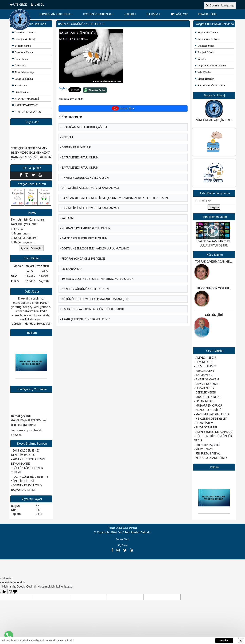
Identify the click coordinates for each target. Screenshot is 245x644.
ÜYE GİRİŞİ (19, 5)
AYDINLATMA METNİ (26, 99)
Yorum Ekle (123, 103)
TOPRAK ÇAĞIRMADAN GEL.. (214, 262)
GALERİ (129, 14)
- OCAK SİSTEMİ (204, 423)
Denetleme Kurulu (23, 52)
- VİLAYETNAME (204, 449)
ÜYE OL (37, 5)
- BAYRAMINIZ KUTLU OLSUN (79, 152)
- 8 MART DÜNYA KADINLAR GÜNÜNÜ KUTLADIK (92, 304)
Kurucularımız (21, 59)
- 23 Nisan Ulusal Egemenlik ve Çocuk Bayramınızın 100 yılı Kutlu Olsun (114, 192)
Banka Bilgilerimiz (23, 79)
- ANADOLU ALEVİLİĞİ (208, 410)
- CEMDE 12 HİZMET (207, 384)
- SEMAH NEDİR (204, 388)
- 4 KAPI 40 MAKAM (207, 379)
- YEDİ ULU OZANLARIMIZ (211, 458)
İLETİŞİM (152, 14)
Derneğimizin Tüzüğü (24, 39)
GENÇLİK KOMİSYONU (27, 112)
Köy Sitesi (123, 545)
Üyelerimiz (19, 66)
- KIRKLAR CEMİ (204, 371)
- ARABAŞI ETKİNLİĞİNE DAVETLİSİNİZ (85, 314)
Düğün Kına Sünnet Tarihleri (211, 66)
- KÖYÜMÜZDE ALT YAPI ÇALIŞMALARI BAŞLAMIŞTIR (94, 293)
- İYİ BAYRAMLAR (71, 263)
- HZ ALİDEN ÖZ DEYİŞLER (211, 419)
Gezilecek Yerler (205, 46)
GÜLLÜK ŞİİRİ (214, 315)
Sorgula (214, 207)
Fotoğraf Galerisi (205, 52)
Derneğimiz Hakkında (24, 33)
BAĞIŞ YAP (179, 14)
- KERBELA (67, 132)
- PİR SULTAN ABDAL (207, 453)
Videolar (201, 59)
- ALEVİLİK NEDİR (205, 358)
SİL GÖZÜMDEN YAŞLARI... (214, 288)
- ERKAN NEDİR (204, 401)
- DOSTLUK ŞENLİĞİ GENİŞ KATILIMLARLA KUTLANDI (95, 243)
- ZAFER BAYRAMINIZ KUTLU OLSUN (84, 233)
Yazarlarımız (20, 86)
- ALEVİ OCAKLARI (206, 427)
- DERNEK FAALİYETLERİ (76, 142)
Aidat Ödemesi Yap (23, 72)
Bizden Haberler (204, 79)
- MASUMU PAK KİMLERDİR (212, 414)
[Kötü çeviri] (13, 591)
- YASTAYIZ (67, 213)
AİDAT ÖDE (207, 14)
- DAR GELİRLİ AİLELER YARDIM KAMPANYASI (90, 182)
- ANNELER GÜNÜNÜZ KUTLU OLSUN (84, 172)
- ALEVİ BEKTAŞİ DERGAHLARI (213, 432)
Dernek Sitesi (123, 539)
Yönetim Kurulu (22, 46)
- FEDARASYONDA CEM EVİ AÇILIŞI (83, 253)
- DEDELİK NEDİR (205, 392)
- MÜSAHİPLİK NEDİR (208, 397)
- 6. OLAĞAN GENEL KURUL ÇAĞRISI (84, 122)
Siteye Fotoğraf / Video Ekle (210, 86)
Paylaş (63, 83)
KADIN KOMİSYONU (25, 105)
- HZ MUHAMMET (205, 366)
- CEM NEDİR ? (203, 362)
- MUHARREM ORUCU (208, 406)
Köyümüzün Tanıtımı (207, 33)
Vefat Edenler (203, 72)
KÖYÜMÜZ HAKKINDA (97, 14)
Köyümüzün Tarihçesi (207, 39)
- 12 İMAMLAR (203, 375)
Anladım (224, 640)
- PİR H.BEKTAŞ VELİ (207, 445)
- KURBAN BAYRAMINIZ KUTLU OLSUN (85, 223)
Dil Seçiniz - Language (220, 5)
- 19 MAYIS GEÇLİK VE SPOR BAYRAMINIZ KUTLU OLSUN (97, 273)
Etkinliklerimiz (21, 92)
